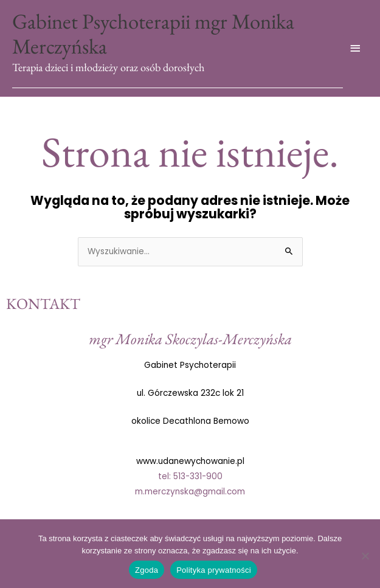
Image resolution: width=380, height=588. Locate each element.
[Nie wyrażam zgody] (365, 556)
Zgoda (147, 570)
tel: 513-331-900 (190, 476)
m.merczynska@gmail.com (190, 492)
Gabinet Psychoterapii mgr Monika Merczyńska (153, 34)
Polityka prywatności (214, 570)
